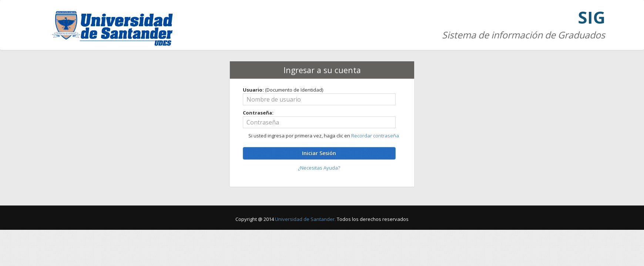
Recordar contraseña (375, 136)
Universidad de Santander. (305, 219)
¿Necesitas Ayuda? (319, 168)
